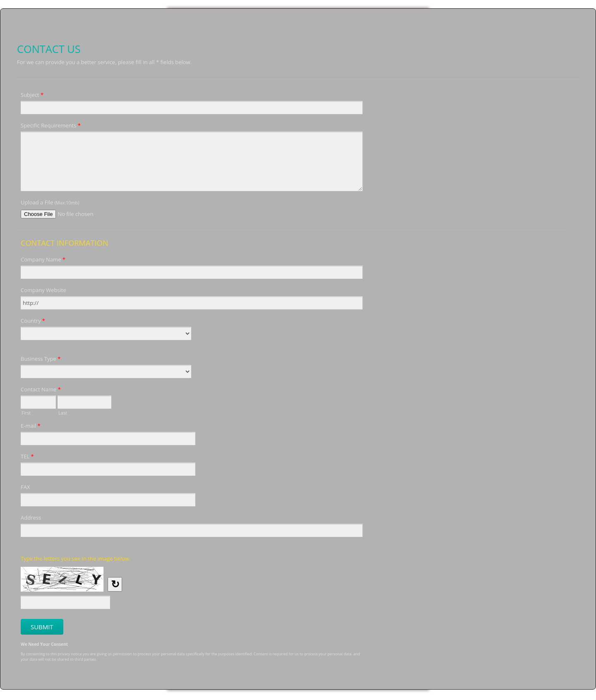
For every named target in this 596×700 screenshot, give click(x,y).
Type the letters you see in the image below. (76, 559)
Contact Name (41, 391)
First (26, 412)
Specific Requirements (51, 127)
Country (33, 322)
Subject (32, 96)
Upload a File (50, 202)
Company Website (43, 290)
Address (31, 518)
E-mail (31, 427)
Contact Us (298, 25)
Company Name (43, 261)
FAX (25, 487)
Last (63, 412)
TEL (27, 458)
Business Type (41, 360)
